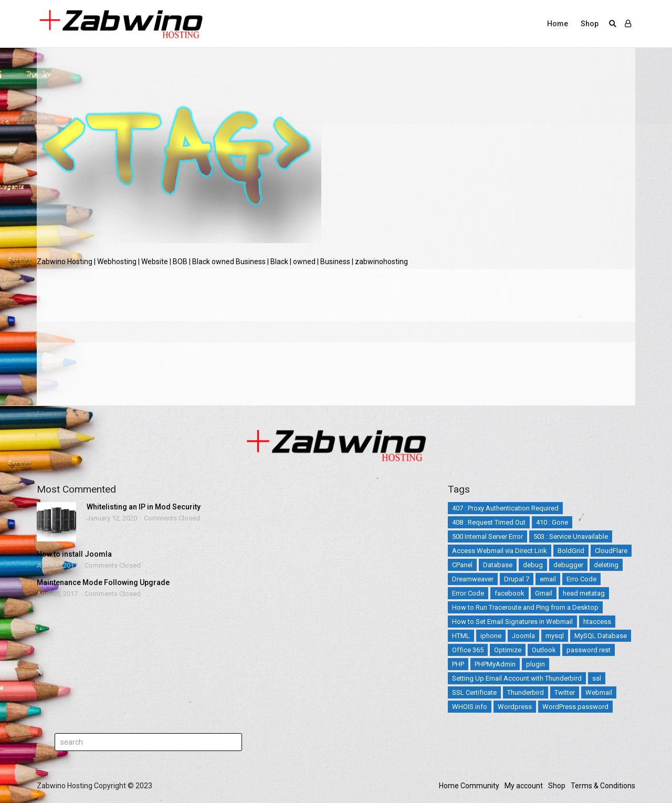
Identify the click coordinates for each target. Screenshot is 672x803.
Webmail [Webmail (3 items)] (599, 692)
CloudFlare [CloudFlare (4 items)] (611, 551)
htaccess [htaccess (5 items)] (597, 622)
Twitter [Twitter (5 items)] (565, 692)
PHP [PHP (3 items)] (458, 664)
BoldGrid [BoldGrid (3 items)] (571, 551)
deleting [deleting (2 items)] (606, 565)
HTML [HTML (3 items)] (461, 636)
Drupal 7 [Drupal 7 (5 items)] (517, 579)
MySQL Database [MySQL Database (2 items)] (601, 636)
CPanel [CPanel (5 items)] (462, 565)
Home (558, 24)
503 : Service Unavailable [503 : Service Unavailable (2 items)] (571, 536)
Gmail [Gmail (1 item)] (544, 593)
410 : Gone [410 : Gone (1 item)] (552, 522)
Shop (590, 24)
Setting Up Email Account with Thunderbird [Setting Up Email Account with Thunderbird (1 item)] (517, 678)
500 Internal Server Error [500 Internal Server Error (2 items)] (487, 536)
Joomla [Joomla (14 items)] (523, 636)
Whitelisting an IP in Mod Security (144, 507)
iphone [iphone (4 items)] (491, 636)
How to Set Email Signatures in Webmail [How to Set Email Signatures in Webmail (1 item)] (512, 622)
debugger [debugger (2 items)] (568, 565)
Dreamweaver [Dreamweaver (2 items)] (473, 579)
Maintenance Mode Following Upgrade (103, 582)
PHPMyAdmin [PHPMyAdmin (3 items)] (495, 664)
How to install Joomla (74, 554)
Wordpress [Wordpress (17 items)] (515, 707)
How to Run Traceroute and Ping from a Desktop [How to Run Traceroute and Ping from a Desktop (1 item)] (525, 607)
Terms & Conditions (603, 786)
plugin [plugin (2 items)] (535, 664)
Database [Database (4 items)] (498, 565)
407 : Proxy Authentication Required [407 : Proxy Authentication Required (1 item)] (505, 508)
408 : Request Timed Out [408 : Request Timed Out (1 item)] (489, 522)
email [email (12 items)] (548, 579)
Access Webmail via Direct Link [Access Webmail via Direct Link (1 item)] (500, 551)
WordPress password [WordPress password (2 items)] (575, 707)
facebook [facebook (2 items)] (510, 593)
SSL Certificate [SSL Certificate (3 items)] (474, 692)
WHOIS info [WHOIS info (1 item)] (470, 707)
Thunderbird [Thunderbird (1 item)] (526, 692)
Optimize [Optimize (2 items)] (508, 650)
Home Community (469, 786)
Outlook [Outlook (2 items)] (544, 650)
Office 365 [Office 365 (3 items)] (468, 650)
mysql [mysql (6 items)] (555, 636)
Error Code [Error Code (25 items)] (468, 593)
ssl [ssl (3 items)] (597, 678)
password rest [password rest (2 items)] (589, 650)
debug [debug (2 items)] (533, 565)
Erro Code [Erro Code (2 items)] (581, 579)
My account (524, 786)
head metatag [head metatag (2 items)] (584, 593)
